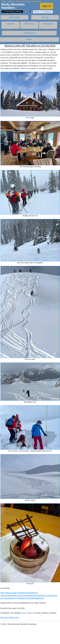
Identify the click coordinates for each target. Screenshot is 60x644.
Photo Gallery (48, 24)
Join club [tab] (45, 17)
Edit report (4, 618)
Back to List (14, 618)
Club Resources (29, 33)
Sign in (46, 6)
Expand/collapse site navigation (22, 1)
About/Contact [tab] (14, 17)
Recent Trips (29, 24)
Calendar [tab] (10, 24)
